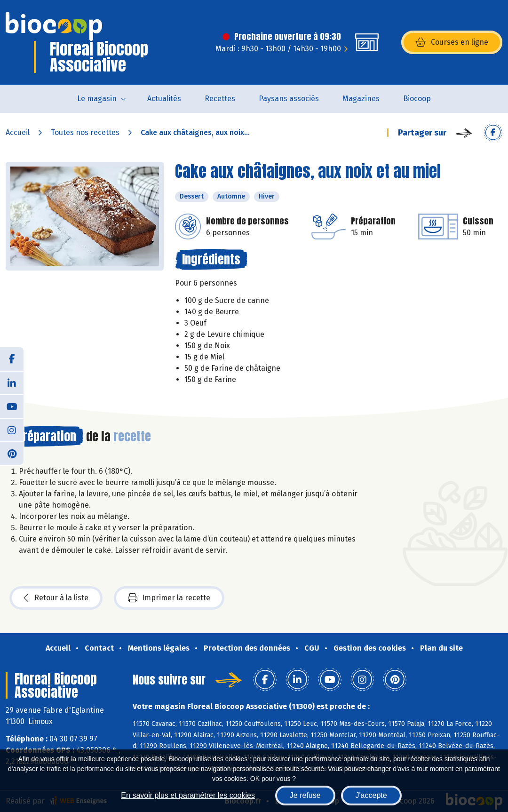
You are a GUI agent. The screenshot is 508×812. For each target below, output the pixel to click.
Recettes (220, 99)
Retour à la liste (56, 598)
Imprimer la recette (169, 598)
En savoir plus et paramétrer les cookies (188, 795)
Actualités (164, 99)
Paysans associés (289, 99)
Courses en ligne (452, 42)
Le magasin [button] (97, 99)
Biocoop (417, 99)
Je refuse (305, 795)
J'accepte (371, 795)
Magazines (361, 99)
